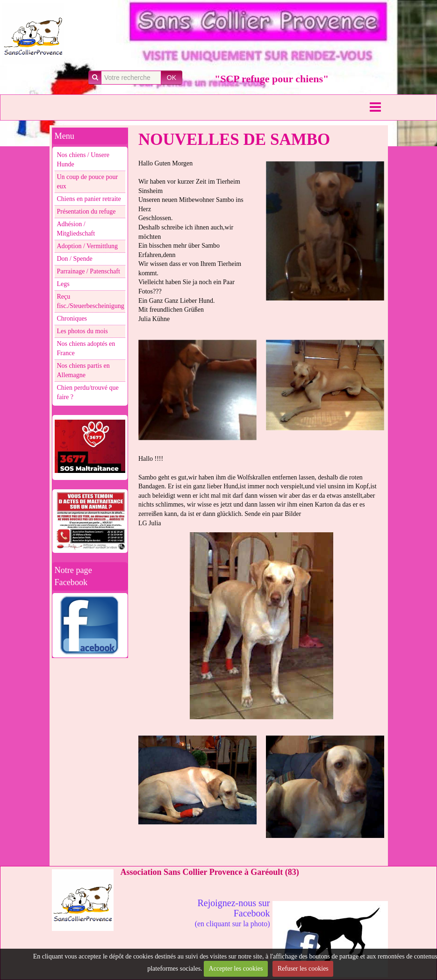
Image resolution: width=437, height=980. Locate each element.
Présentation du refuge (86, 211)
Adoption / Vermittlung (87, 246)
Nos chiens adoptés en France (86, 348)
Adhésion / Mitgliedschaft (76, 229)
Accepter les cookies (236, 969)
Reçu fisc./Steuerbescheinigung (91, 301)
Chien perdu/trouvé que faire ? (88, 392)
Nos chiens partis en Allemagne (83, 370)
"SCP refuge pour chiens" (272, 79)
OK (172, 78)
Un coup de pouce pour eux (88, 182)
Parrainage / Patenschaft (89, 271)
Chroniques (72, 318)
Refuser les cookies (303, 969)
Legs (63, 284)
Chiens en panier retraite (89, 199)
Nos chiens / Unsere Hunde (83, 160)
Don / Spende (75, 259)
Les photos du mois (82, 331)
